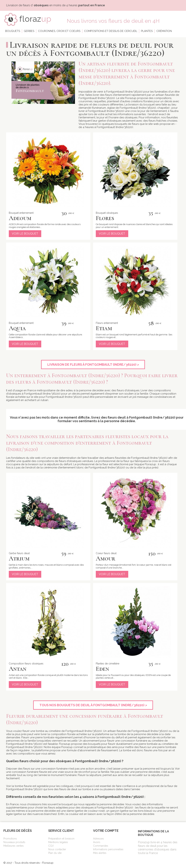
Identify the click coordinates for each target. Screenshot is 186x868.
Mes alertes (100, 853)
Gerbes (29, 31)
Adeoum (20, 218)
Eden (102, 669)
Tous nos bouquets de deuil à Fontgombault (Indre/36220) (93, 705)
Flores (105, 218)
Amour (105, 558)
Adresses (98, 839)
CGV (51, 846)
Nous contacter (57, 849)
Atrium (19, 558)
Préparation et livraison (61, 839)
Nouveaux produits (14, 842)
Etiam (104, 328)
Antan (18, 669)
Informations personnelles (108, 849)
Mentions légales (58, 842)
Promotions (10, 839)
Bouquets (13, 31)
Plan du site (55, 853)
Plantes (147, 31)
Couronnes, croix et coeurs (59, 31)
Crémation (164, 31)
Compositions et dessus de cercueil (111, 31)
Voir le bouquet (25, 234)
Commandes (101, 846)
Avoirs (97, 842)
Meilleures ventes (14, 846)
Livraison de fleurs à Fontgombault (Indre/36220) (93, 365)
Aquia (17, 328)
